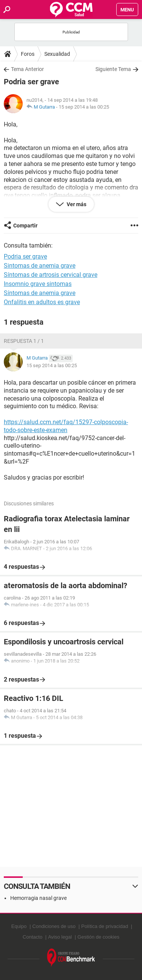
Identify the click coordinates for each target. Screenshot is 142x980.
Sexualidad (57, 54)
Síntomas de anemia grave (40, 293)
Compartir (25, 226)
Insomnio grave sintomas (38, 284)
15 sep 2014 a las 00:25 (84, 107)
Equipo (19, 926)
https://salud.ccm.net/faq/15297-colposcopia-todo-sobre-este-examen (66, 426)
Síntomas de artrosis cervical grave (51, 275)
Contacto (33, 937)
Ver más (76, 204)
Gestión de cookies (99, 937)
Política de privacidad (105, 926)
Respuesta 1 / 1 (24, 341)
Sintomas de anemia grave (40, 266)
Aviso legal (60, 937)
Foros (28, 54)
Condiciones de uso (54, 926)
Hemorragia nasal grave (38, 898)
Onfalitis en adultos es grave (42, 302)
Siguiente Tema (113, 69)
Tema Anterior (27, 69)
